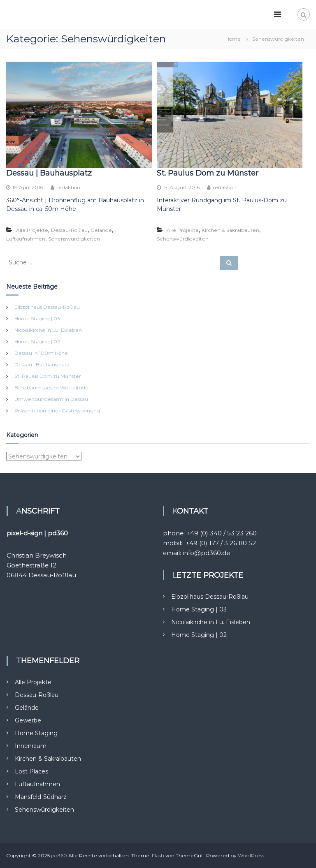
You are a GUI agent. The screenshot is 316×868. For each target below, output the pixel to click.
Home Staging (36, 733)
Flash (158, 855)
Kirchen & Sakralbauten (230, 230)
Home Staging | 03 (37, 318)
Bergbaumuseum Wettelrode (51, 388)
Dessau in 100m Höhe (41, 353)
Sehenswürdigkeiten (74, 239)
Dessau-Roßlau (69, 230)
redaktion (68, 187)
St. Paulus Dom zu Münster (208, 173)
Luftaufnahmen (26, 239)
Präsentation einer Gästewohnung (57, 411)
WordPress (251, 855)
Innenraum (31, 746)
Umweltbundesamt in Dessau (51, 399)
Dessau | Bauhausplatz (49, 173)
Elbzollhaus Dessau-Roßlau (47, 307)
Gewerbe (28, 720)
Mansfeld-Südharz (41, 797)
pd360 (59, 855)
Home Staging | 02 (37, 341)
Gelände (101, 230)
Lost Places (31, 771)
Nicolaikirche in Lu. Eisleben (48, 330)
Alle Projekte (32, 230)
